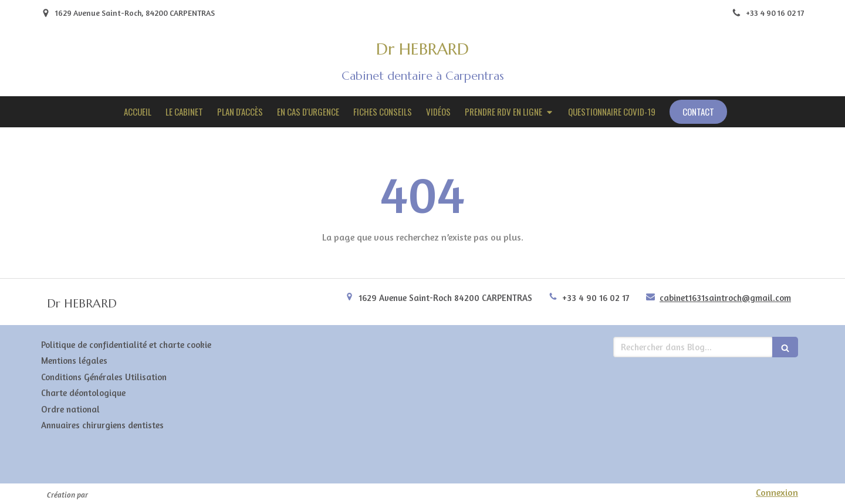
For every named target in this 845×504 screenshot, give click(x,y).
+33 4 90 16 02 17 (596, 298)
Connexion (777, 492)
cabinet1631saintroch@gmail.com (725, 298)
